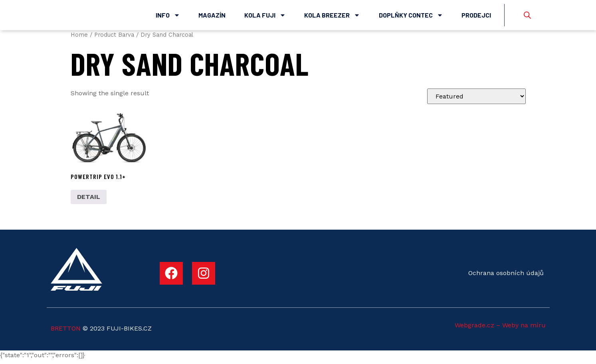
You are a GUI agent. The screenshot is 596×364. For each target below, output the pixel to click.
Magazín (212, 17)
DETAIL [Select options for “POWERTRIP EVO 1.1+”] (89, 201)
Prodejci (476, 17)
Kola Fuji (265, 17)
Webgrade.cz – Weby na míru (500, 330)
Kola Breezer (332, 17)
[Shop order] (476, 101)
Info (168, 17)
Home (79, 39)
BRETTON (66, 332)
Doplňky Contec (411, 17)
